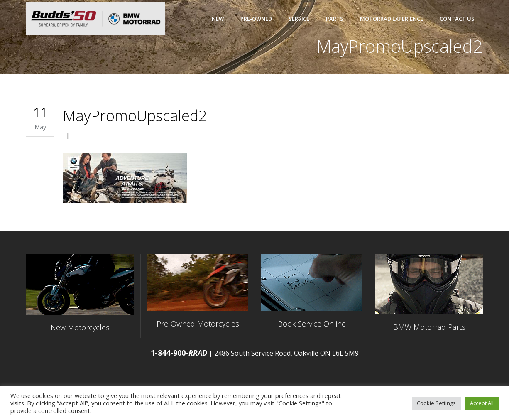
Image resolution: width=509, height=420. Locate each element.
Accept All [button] (482, 403)
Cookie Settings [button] (436, 403)
